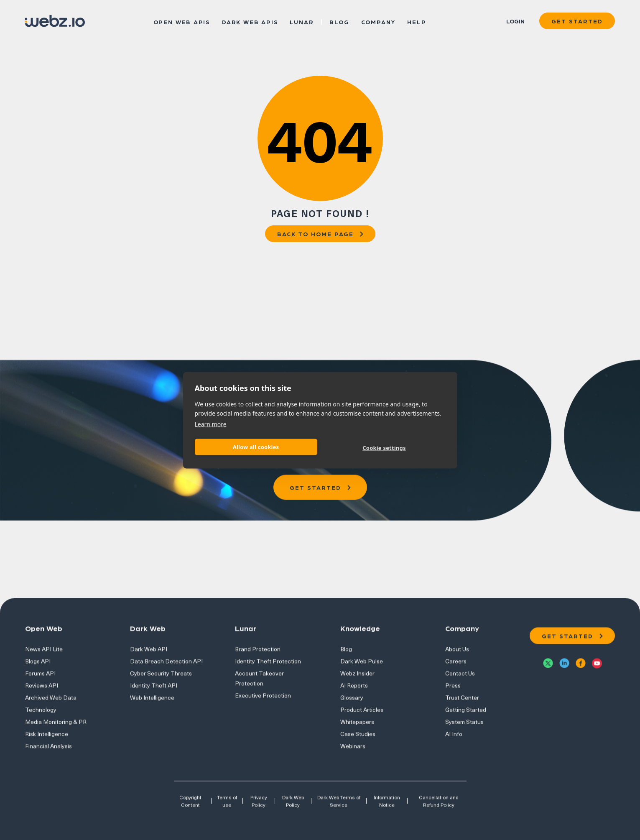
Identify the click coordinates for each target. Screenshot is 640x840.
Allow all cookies (256, 447)
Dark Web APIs (250, 21)
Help (417, 21)
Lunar (302, 21)
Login (515, 21)
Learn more (211, 424)
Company (379, 21)
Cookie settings (384, 448)
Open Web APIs (182, 21)
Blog (339, 21)
